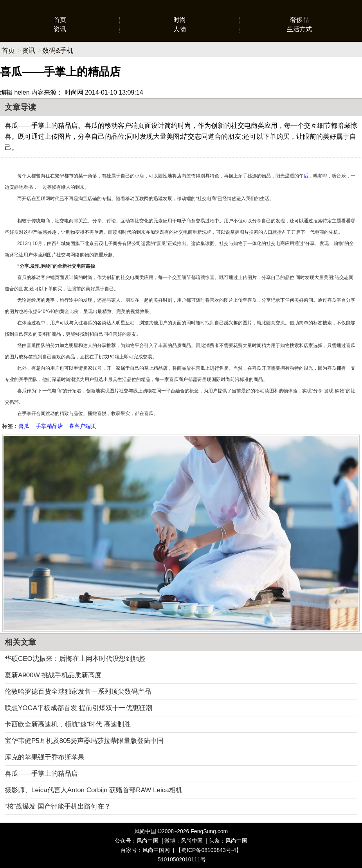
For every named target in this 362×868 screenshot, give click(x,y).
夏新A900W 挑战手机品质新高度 (53, 675)
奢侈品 (299, 20)
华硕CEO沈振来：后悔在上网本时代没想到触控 (75, 659)
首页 (60, 20)
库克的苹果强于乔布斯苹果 (45, 757)
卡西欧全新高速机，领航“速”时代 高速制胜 (68, 724)
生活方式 (299, 29)
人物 (180, 29)
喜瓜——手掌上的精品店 (41, 774)
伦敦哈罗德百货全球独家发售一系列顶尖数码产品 (78, 692)
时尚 (180, 20)
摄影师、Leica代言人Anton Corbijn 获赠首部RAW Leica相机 (94, 790)
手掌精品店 (49, 426)
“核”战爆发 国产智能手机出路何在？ (58, 806)
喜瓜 (24, 426)
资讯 (60, 29)
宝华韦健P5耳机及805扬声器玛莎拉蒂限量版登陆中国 (84, 741)
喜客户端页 (83, 426)
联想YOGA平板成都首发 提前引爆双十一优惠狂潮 (78, 708)
